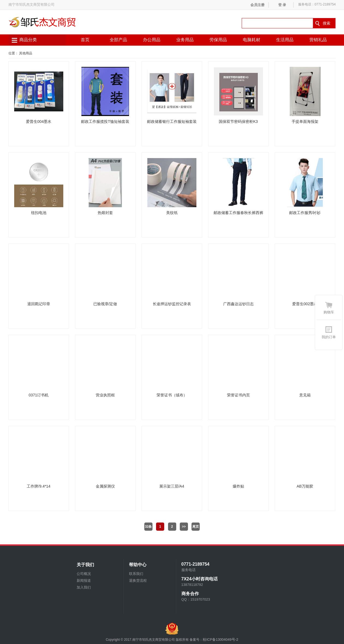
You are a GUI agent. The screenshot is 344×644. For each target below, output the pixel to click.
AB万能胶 (305, 486)
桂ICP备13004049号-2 (220, 639)
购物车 (329, 312)
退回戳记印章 (39, 304)
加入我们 (84, 587)
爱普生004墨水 (39, 121)
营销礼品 (318, 40)
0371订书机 (39, 395)
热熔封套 (105, 213)
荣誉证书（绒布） (172, 395)
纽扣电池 (39, 213)
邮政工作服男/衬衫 (305, 213)
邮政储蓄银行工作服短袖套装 (172, 121)
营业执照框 (105, 395)
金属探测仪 (105, 486)
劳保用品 (218, 40)
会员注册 (258, 5)
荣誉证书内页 (238, 395)
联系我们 (136, 574)
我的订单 (329, 337)
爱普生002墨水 (305, 304)
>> (184, 527)
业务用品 (185, 40)
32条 (148, 527)
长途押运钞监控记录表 (172, 304)
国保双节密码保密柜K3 (238, 121)
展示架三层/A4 (172, 486)
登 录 (282, 5)
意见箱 (305, 395)
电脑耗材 (252, 40)
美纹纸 (172, 213)
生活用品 (285, 40)
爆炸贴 (238, 486)
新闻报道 (84, 581)
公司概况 (84, 574)
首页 (85, 40)
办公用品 (152, 40)
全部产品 (118, 40)
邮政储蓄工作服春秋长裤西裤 (238, 213)
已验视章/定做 (105, 304)
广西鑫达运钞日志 (238, 304)
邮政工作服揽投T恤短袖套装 (105, 121)
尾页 (196, 527)
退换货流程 (138, 581)
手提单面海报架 (305, 121)
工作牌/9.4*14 (38, 486)
